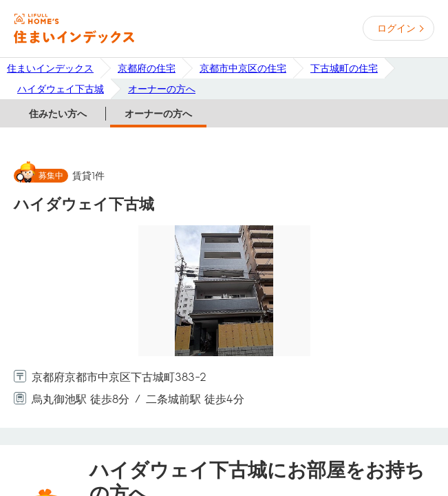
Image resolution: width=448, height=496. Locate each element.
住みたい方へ (58, 114)
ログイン (396, 28)
